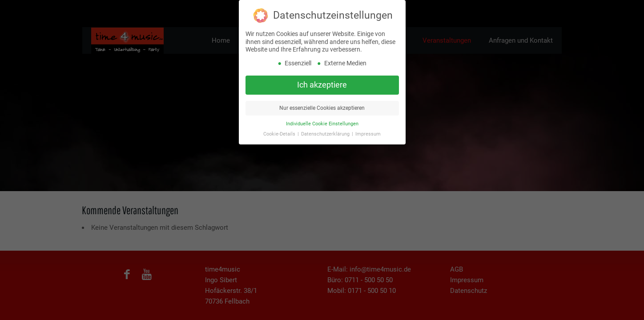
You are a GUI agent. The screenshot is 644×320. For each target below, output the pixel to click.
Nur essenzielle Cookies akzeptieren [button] (322, 106)
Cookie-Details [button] (280, 132)
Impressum (368, 132)
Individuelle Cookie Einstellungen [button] (322, 122)
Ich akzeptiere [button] (322, 83)
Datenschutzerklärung (326, 132)
